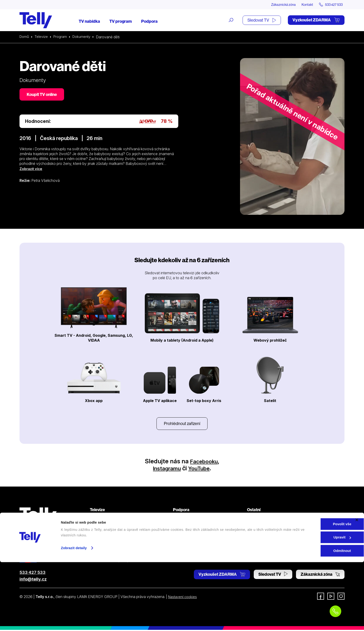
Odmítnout (313, 620)
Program (62, 37)
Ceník (94, 553)
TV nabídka (89, 21)
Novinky (254, 536)
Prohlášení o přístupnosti (193, 553)
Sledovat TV (262, 20)
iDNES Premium (260, 561)
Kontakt (303, 5)
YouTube (201, 469)
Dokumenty (84, 37)
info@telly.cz (33, 580)
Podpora (149, 21)
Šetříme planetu (186, 545)
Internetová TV (186, 519)
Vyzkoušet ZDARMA (316, 20)
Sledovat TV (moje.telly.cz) (112, 561)
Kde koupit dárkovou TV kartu (115, 536)
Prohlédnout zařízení (182, 424)
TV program (121, 21)
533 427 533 (32, 574)
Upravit (314, 606)
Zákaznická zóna (277, 5)
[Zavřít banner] (357, 589)
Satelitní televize (103, 528)
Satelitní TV (183, 528)
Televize (42, 37)
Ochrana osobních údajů (193, 536)
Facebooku (204, 462)
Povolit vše (313, 593)
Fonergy (254, 553)
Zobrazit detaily (74, 617)
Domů (25, 37)
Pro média (255, 545)
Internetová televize (106, 519)
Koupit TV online (43, 95)
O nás (252, 519)
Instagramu (165, 469)
